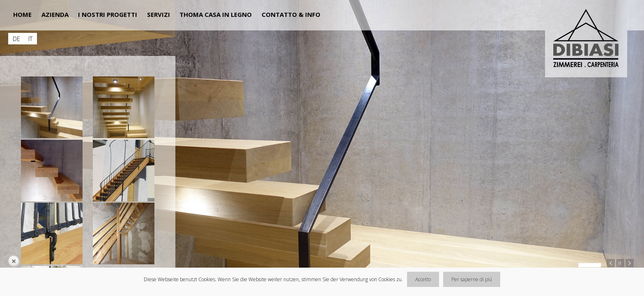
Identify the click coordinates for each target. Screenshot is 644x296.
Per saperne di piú (472, 279)
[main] (74, 153)
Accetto (423, 279)
